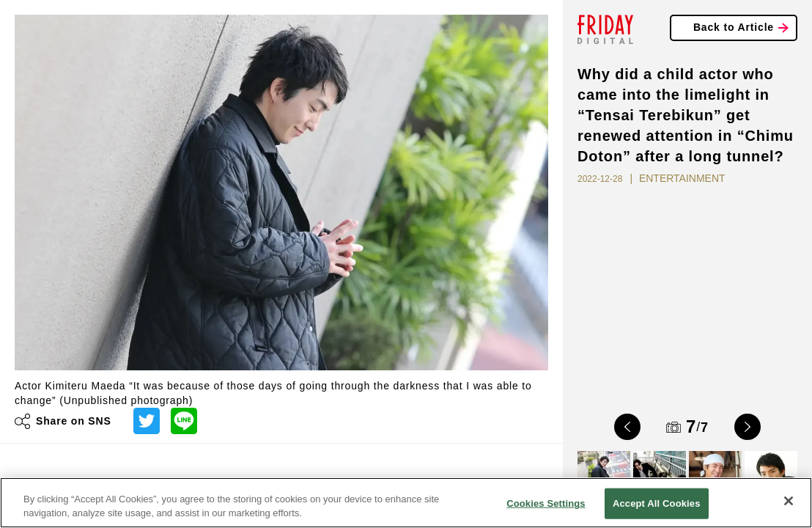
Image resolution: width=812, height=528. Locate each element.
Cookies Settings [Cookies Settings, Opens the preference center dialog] (546, 503)
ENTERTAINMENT (682, 178)
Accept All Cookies (657, 503)
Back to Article (734, 27)
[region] (406, 503)
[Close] (789, 501)
